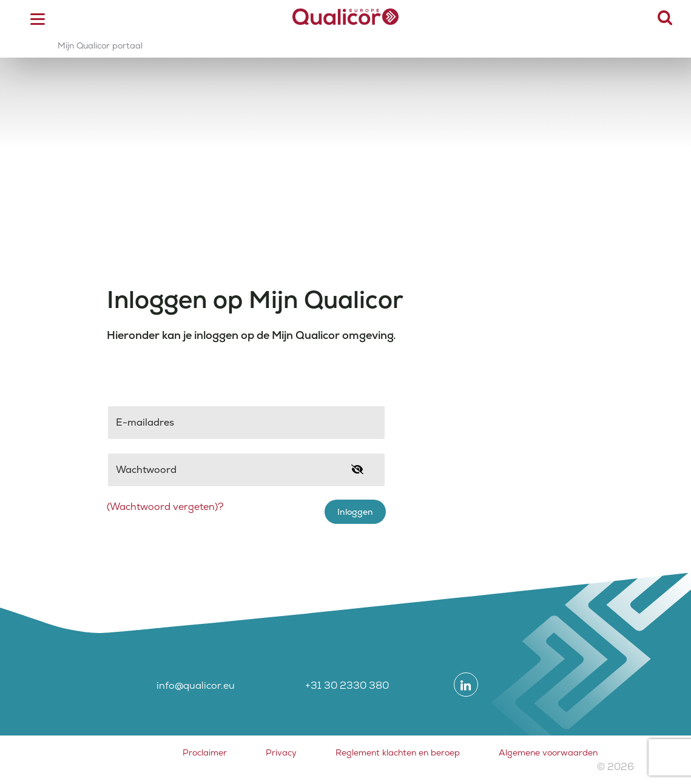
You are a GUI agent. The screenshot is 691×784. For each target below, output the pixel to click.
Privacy (281, 752)
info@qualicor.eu (196, 685)
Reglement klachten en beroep (398, 752)
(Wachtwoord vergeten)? (165, 507)
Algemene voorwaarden (548, 752)
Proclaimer (205, 752)
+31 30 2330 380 (347, 685)
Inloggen (355, 512)
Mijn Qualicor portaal (100, 45)
